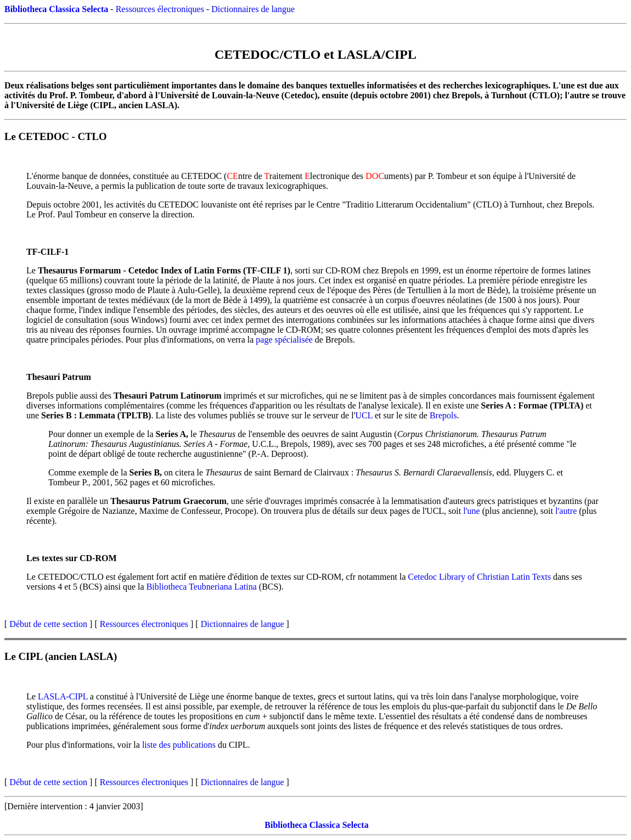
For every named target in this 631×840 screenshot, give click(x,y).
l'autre (566, 511)
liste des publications (179, 745)
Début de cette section (48, 624)
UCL (364, 415)
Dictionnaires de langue (253, 9)
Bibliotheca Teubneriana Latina (202, 587)
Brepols (443, 415)
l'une (471, 511)
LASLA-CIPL (63, 696)
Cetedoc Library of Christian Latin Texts (480, 577)
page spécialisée (284, 340)
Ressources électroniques (160, 9)
